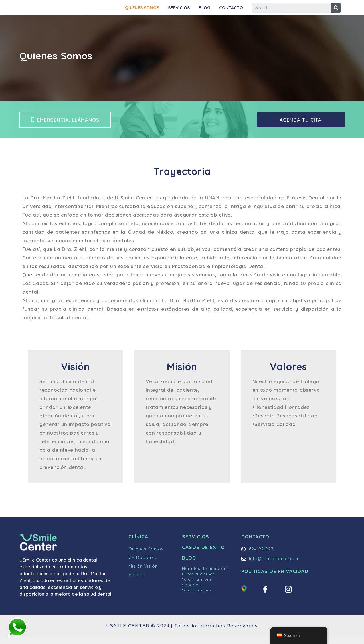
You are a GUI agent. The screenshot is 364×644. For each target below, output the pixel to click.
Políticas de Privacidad (275, 579)
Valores (137, 582)
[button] (65, 127)
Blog (204, 11)
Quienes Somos (142, 11)
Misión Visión (143, 574)
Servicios (179, 11)
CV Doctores (143, 565)
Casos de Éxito (203, 555)
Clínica (138, 544)
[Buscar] (336, 12)
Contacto (231, 11)
